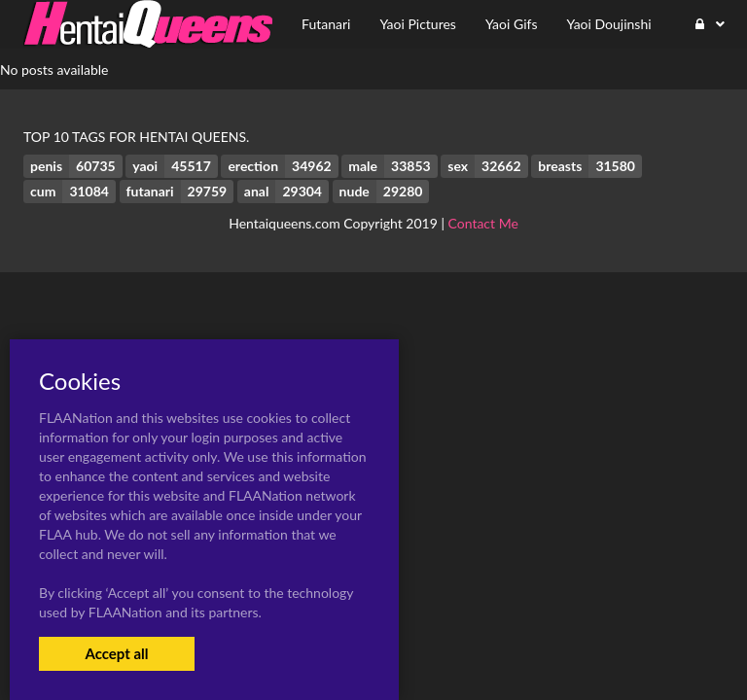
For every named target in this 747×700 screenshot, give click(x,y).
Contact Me (483, 223)
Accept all (116, 653)
